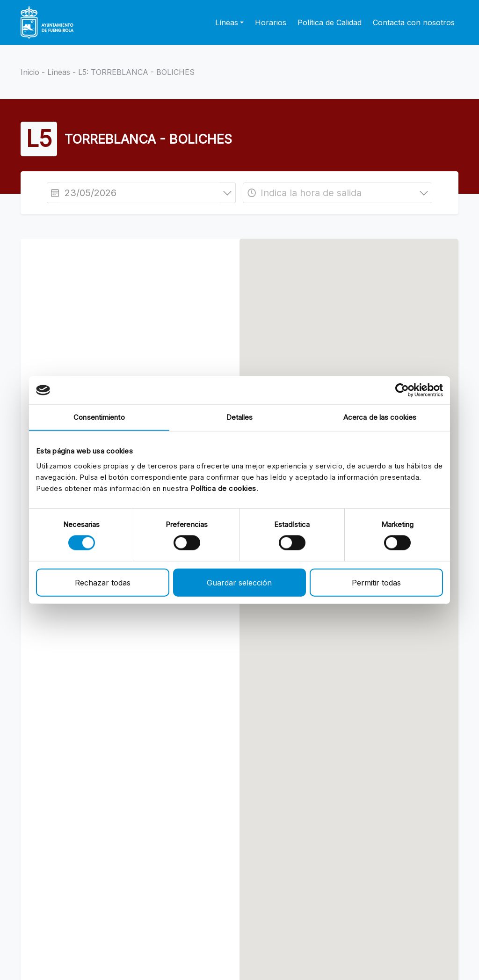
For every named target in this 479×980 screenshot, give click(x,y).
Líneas (59, 72)
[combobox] (337, 193)
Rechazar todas (103, 582)
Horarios (271, 22)
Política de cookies (223, 488)
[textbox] (337, 193)
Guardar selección (239, 582)
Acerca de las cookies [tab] (380, 417)
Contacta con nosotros (414, 22)
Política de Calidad (330, 22)
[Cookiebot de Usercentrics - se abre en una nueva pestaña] (402, 390)
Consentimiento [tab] (99, 417)
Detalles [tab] (240, 417)
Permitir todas (376, 582)
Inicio (30, 72)
